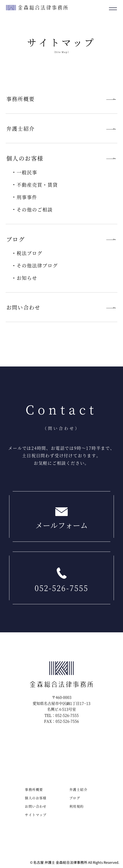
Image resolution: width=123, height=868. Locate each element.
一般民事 (27, 172)
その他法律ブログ (37, 266)
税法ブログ (30, 253)
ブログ (75, 798)
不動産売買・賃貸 (37, 185)
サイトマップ (36, 815)
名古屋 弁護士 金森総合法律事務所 (60, 863)
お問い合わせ (23, 307)
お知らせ (27, 278)
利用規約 (77, 806)
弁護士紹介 (20, 128)
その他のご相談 (35, 210)
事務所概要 (20, 99)
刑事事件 (27, 197)
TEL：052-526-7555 (62, 715)
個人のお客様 (36, 798)
